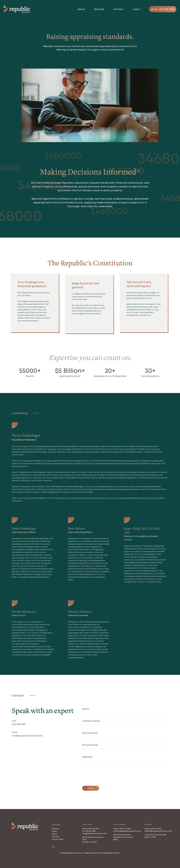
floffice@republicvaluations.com (158, 831)
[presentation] (100, 776)
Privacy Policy (58, 839)
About (81, 9)
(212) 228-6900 (19, 724)
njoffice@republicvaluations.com (127, 831)
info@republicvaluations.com (27, 736)
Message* (88, 757)
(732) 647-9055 (125, 829)
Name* (86, 709)
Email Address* (90, 733)
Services (99, 9)
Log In (136, 9)
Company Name (91, 721)
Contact (118, 9)
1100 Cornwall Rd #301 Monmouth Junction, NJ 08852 (123, 837)
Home (54, 831)
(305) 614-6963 (156, 829)
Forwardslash (107, 853)
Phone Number (90, 745)
